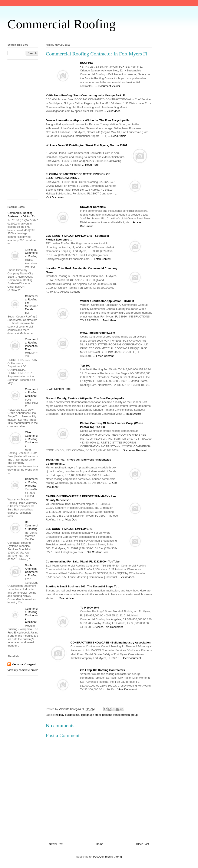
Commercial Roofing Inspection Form (31, 344)
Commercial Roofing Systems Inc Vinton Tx (21, 215)
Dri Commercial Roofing (31, 525)
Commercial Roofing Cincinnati (31, 393)
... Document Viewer (108, 86)
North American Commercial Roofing (31, 570)
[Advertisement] (24, 131)
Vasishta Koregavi (24, 664)
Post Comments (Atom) (107, 857)
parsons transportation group (120, 715)
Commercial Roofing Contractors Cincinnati (31, 615)
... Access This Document (107, 627)
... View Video (112, 111)
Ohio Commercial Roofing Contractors (31, 439)
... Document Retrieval (133, 450)
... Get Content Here (58, 389)
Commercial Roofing (62, 24)
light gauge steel (91, 715)
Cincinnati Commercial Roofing (31, 253)
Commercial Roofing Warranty (31, 482)
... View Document (126, 689)
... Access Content (68, 292)
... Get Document (131, 658)
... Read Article (117, 136)
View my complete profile (23, 670)
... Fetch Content (101, 259)
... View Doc (70, 519)
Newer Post (56, 844)
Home (100, 844)
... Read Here (90, 165)
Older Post (143, 844)
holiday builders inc (67, 715)
